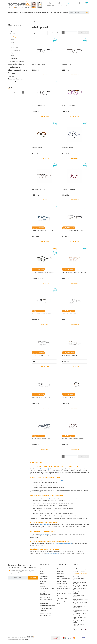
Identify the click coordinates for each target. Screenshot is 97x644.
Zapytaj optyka (62, 598)
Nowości (11, 76)
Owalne (13, 45)
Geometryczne (15, 50)
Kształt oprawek (15, 37)
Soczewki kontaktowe (15, 13)
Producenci (44, 579)
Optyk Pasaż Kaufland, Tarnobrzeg (80, 614)
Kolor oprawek (14, 58)
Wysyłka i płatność (63, 584)
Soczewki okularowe (15, 79)
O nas (42, 569)
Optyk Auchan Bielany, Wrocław (79, 583)
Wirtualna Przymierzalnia (17, 61)
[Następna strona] (83, 33)
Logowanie (61, 574)
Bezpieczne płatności (64, 589)
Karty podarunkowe (46, 600)
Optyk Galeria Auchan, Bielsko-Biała (79, 607)
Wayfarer (13, 53)
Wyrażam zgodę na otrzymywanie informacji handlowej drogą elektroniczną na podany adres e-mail (24, 572)
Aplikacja (43, 611)
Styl (11, 31)
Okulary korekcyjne (28, 13)
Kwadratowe (14, 48)
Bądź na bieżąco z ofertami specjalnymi (22, 566)
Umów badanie (45, 576)
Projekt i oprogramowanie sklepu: (18, 640)
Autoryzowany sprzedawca (45, 603)
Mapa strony (61, 601)
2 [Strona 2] (66, 33)
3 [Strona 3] (69, 33)
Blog (42, 571)
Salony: (77, 576)
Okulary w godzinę (46, 616)
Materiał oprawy (15, 34)
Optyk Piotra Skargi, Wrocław (79, 596)
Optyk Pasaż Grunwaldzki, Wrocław (81, 589)
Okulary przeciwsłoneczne (42, 13)
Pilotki (12, 55)
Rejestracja (61, 571)
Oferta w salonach (62, 13)
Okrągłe (13, 42)
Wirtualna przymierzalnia (48, 606)
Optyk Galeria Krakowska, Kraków (80, 611)
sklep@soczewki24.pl (81, 574)
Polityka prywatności (64, 579)
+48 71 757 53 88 (80, 571)
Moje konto (61, 569)
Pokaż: (53, 33)
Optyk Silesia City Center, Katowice (80, 600)
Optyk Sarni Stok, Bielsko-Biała (81, 603)
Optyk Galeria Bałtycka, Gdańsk (80, 622)
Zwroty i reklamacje (63, 591)
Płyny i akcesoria (14, 67)
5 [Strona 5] (76, 33)
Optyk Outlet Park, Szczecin (78, 625)
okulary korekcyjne (45, 469)
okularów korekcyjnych (58, 480)
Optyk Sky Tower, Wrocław (81, 586)
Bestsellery (44, 586)
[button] (23, 92)
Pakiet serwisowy (46, 613)
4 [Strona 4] (72, 33)
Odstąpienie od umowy (64, 593)
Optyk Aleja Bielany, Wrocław (79, 579)
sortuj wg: (33, 33)
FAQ (59, 603)
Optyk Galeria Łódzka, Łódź (79, 618)
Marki (11, 28)
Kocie (12, 40)
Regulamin (61, 576)
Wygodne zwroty (62, 586)
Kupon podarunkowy (15, 82)
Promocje (53, 13)
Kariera (43, 574)
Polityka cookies (62, 581)
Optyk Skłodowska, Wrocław (79, 593)
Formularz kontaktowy (79, 569)
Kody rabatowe (62, 596)
